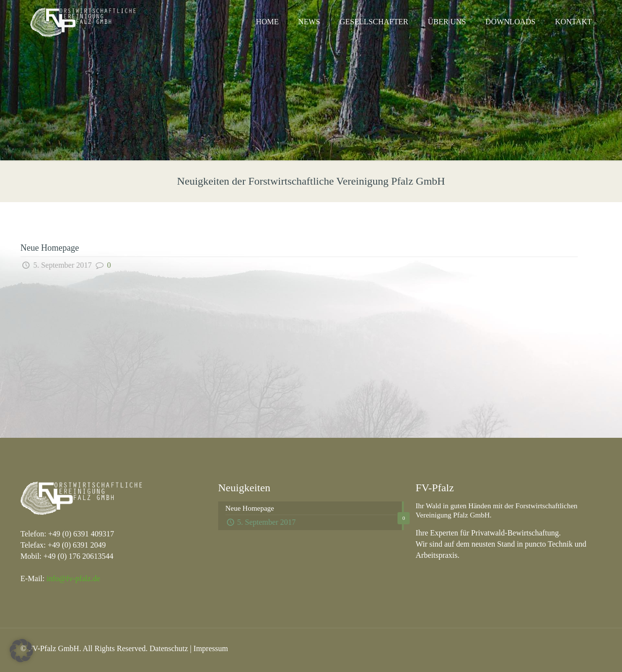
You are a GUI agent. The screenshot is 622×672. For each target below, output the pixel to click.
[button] (21, 651)
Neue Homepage (50, 248)
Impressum (211, 648)
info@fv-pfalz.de (73, 578)
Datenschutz (169, 648)
